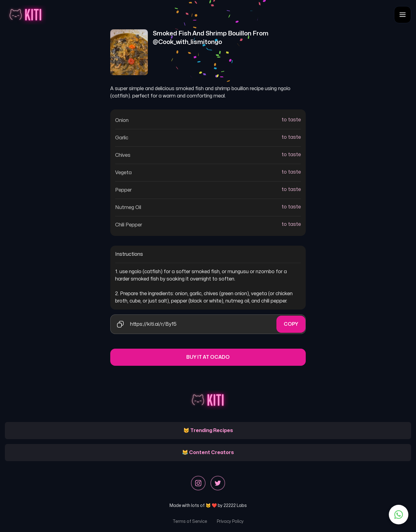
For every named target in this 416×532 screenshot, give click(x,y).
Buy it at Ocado (208, 357)
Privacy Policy (230, 521)
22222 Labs (235, 506)
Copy (291, 324)
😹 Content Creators (208, 453)
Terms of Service (190, 521)
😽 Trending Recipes (208, 431)
